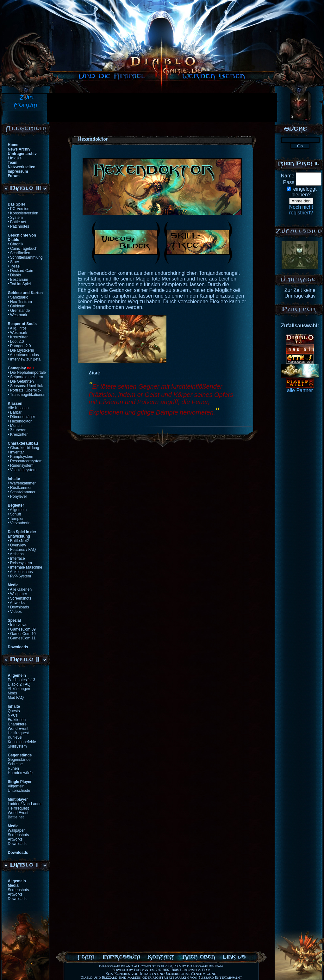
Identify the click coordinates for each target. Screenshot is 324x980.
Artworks (15, 839)
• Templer (16, 519)
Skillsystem (17, 746)
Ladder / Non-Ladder (25, 804)
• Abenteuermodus (23, 355)
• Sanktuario (18, 297)
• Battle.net (17, 222)
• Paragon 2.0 (19, 346)
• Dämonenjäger (22, 417)
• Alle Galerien (20, 589)
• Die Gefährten (21, 381)
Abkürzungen (19, 689)
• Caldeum (17, 306)
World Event (18, 729)
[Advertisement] (162, 108)
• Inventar (16, 452)
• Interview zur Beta (24, 359)
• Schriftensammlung (25, 257)
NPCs (13, 715)
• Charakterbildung (24, 448)
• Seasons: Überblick (25, 386)
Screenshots (19, 835)
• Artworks (16, 603)
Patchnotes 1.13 (22, 680)
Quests (14, 711)
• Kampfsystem (21, 457)
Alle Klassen (18, 408)
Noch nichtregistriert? (301, 210)
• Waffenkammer (22, 483)
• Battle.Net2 (19, 541)
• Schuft (15, 514)
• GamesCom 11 (22, 638)
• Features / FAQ (22, 550)
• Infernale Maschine (25, 567)
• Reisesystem (20, 563)
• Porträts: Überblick (25, 390)
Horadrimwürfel (21, 773)
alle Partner (300, 390)
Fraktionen (17, 720)
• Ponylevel (17, 496)
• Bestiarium (18, 280)
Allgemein (16, 786)
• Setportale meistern (26, 377)
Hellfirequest (19, 733)
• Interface (16, 558)
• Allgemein (17, 510)
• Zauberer (17, 430)
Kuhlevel (15, 737)
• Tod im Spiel (19, 284)
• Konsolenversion (23, 213)
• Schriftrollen (19, 253)
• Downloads (19, 607)
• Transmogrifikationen (27, 395)
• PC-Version (19, 209)
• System (16, 218)
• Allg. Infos (17, 328)
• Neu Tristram (20, 302)
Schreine (15, 764)
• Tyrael (14, 266)
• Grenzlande (19, 311)
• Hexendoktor (20, 421)
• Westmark (18, 315)
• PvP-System (20, 576)
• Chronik (16, 244)
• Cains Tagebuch (23, 249)
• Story (14, 262)
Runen (13, 768)
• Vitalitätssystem (22, 470)
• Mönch (15, 426)
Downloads (17, 844)
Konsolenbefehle (22, 742)
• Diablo (15, 275)
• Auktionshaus (20, 572)
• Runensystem (21, 465)
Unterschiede (19, 791)
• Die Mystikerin (21, 350)
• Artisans (16, 554)
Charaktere (17, 724)
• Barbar (15, 412)
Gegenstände (19, 760)
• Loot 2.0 (16, 342)
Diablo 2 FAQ (19, 684)
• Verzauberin (19, 523)
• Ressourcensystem (25, 461)
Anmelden (301, 201)
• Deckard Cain (21, 271)
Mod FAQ (16, 698)
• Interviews (18, 625)
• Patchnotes (19, 226)
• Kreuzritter (18, 337)
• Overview (17, 545)
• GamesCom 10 (22, 634)
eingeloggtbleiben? (304, 192)
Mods (12, 693)
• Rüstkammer (20, 488)
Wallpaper (16, 830)
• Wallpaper (18, 594)
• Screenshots (20, 598)
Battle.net (16, 817)
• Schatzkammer (22, 492)
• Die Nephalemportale (27, 373)
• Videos (15, 612)
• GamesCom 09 (22, 629)
